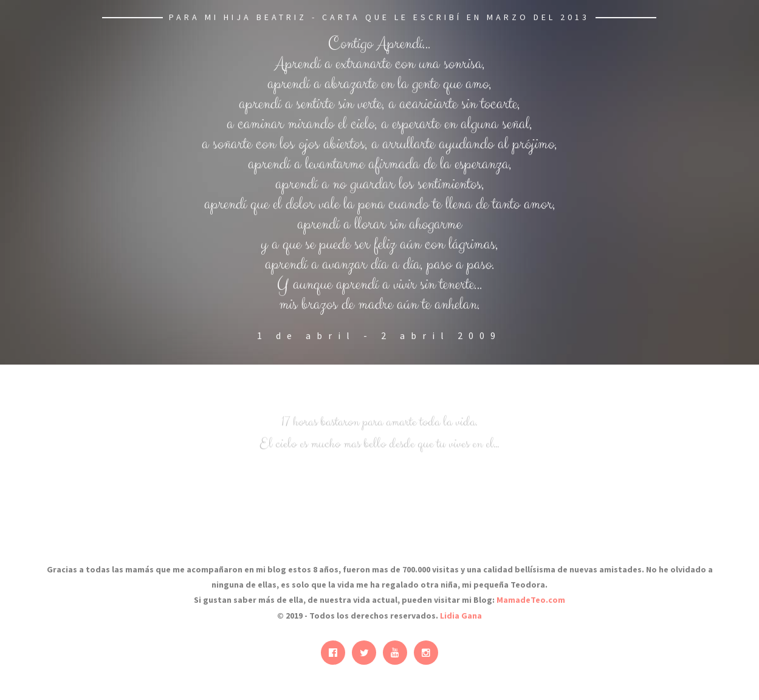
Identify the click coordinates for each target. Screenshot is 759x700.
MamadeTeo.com (531, 600)
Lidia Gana (461, 616)
